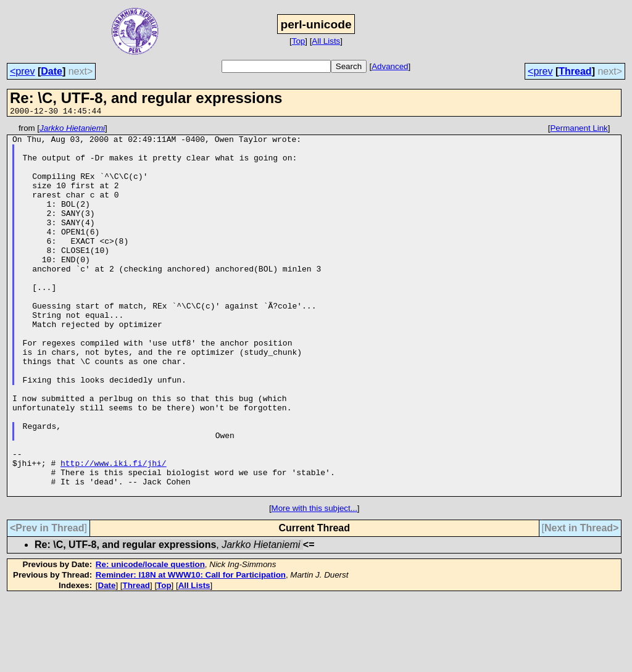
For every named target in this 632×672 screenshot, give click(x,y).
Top (299, 41)
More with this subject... (314, 582)
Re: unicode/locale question (150, 638)
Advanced (390, 66)
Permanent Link (579, 130)
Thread (575, 71)
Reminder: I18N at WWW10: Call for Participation (191, 649)
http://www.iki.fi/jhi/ (114, 531)
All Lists (326, 41)
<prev (22, 71)
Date (52, 71)
